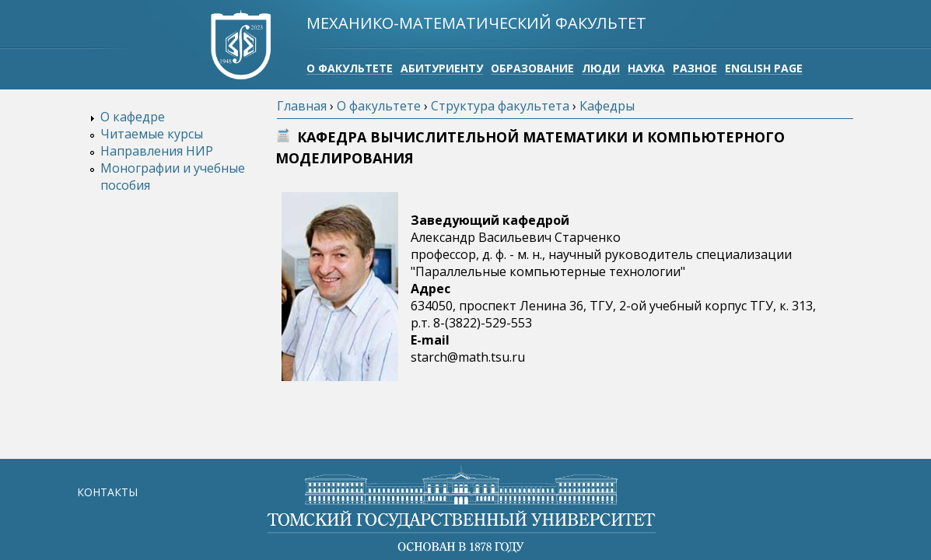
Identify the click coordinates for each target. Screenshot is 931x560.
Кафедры (607, 106)
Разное (695, 68)
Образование (532, 68)
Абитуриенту (442, 68)
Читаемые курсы (152, 134)
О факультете (350, 68)
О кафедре (133, 117)
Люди (601, 68)
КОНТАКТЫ (107, 492)
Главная (302, 106)
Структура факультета (500, 106)
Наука (646, 68)
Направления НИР (157, 151)
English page (764, 68)
